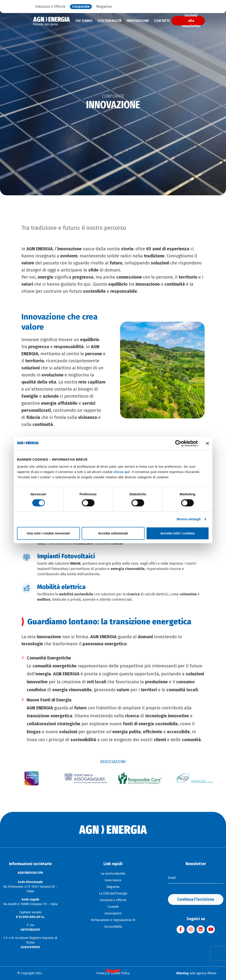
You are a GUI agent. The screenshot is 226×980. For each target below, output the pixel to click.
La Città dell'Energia (113, 894)
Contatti (113, 907)
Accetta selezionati (113, 533)
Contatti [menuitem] (162, 21)
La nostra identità (113, 874)
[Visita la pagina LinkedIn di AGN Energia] (201, 929)
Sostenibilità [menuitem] (109, 21)
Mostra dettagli (188, 519)
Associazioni (113, 913)
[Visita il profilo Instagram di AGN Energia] (191, 929)
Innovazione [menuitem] (138, 21)
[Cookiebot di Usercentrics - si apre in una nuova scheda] (178, 443)
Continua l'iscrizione (196, 899)
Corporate (81, 7)
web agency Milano (196, 973)
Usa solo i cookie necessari (49, 533)
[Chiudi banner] (207, 443)
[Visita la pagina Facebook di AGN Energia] (181, 929)
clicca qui (122, 472)
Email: (172, 878)
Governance (113, 880)
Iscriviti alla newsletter (191, 21)
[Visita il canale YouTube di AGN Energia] (211, 929)
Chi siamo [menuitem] (84, 21)
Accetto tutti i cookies (178, 533)
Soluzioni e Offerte (50, 7)
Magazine (104, 7)
